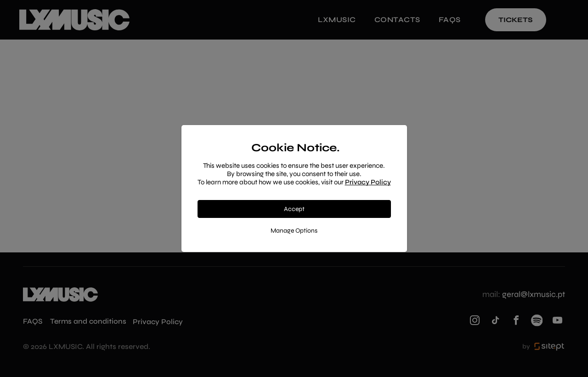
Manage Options (294, 231)
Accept (294, 209)
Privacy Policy (368, 182)
